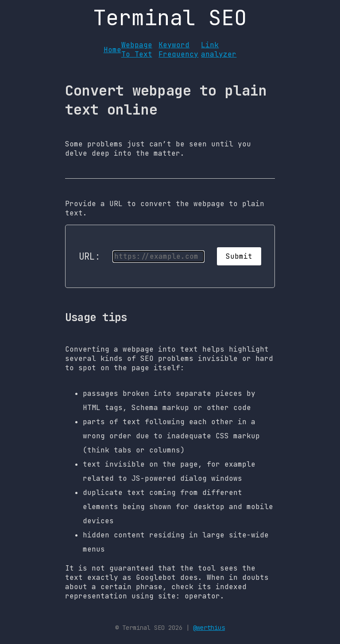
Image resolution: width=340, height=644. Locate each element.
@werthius (209, 628)
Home (112, 50)
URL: (89, 256)
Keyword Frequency (178, 50)
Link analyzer (219, 50)
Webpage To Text (137, 50)
